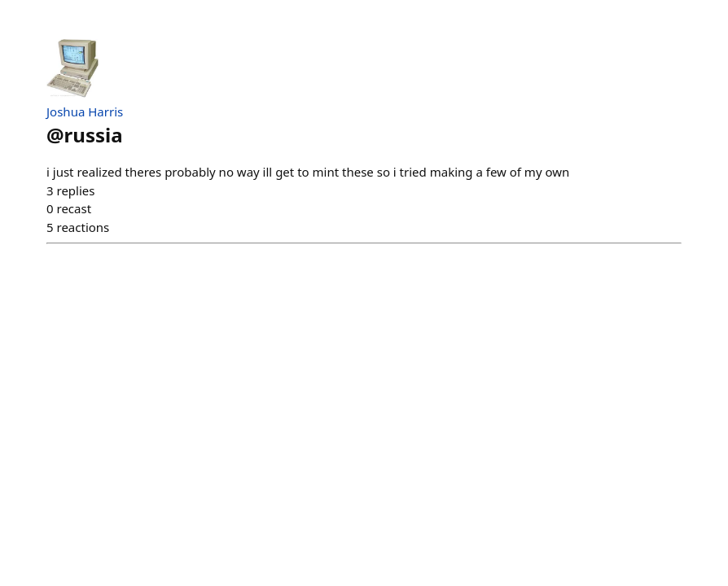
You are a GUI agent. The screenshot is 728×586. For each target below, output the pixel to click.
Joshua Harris (85, 112)
